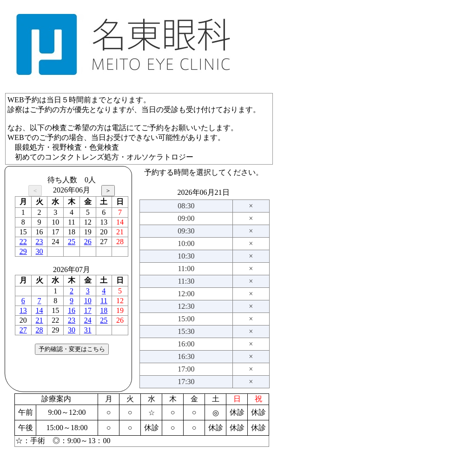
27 (23, 330)
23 (40, 242)
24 (88, 320)
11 (104, 301)
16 (72, 310)
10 (88, 301)
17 (88, 310)
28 (40, 330)
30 (40, 251)
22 (23, 242)
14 (40, 310)
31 (88, 330)
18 (104, 310)
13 (23, 310)
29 (23, 251)
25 (72, 242)
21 (40, 320)
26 (88, 242)
